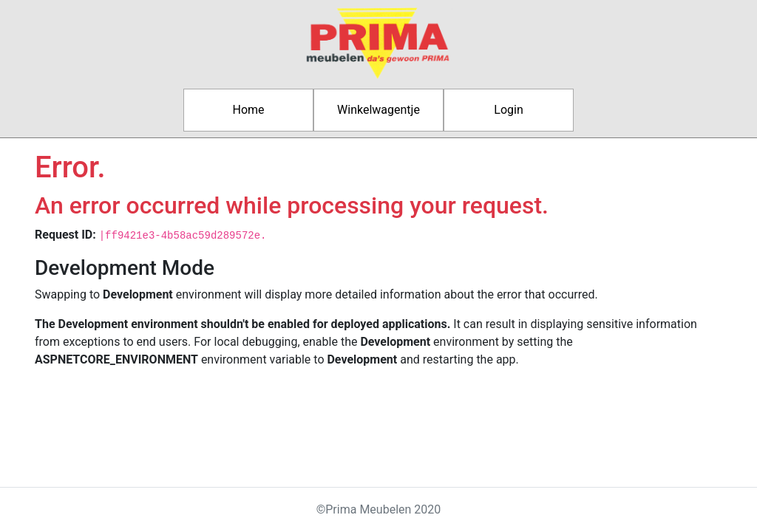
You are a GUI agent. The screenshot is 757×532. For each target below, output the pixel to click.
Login (508, 110)
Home (248, 110)
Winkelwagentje (378, 110)
